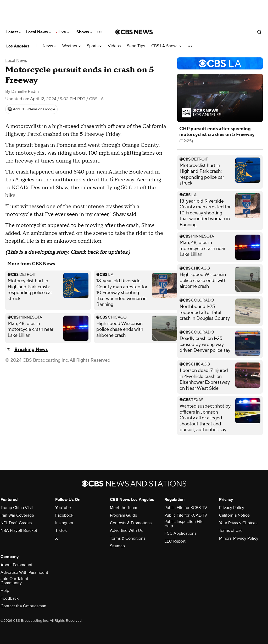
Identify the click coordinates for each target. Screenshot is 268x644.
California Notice (234, 515)
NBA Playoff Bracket (19, 531)
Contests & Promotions (131, 523)
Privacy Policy (232, 508)
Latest (14, 32)
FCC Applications (180, 533)
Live (64, 32)
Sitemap (117, 546)
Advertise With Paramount (24, 572)
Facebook (64, 515)
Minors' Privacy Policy (239, 538)
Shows (84, 32)
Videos (114, 46)
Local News (39, 32)
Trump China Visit (17, 508)
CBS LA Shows (166, 46)
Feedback (10, 598)
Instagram (64, 523)
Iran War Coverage (17, 515)
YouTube (63, 508)
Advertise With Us (126, 531)
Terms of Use (231, 531)
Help (5, 591)
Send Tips (136, 46)
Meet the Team (124, 508)
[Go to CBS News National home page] (134, 32)
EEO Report (175, 541)
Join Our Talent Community (14, 581)
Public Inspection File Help (184, 524)
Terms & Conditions (128, 538)
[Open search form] (259, 32)
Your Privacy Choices (238, 523)
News (49, 46)
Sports (94, 46)
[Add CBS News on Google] (31, 109)
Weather (71, 46)
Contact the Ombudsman (23, 606)
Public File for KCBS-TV (186, 508)
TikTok (61, 531)
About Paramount (16, 565)
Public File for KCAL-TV (186, 515)
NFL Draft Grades (16, 523)
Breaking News (31, 350)
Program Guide (124, 515)
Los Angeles (18, 46)
